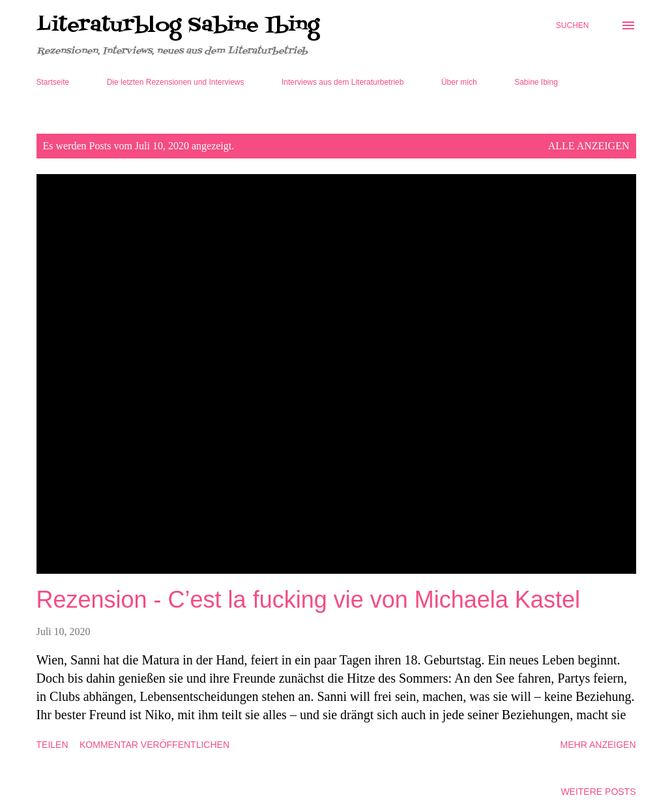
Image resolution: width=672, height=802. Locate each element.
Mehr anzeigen (598, 745)
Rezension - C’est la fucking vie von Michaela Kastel (308, 600)
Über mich (459, 82)
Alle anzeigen (589, 146)
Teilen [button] (52, 745)
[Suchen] (573, 25)
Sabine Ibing (536, 82)
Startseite (53, 82)
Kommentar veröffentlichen (154, 745)
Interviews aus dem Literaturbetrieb (343, 82)
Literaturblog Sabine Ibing (178, 25)
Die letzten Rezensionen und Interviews (176, 82)
